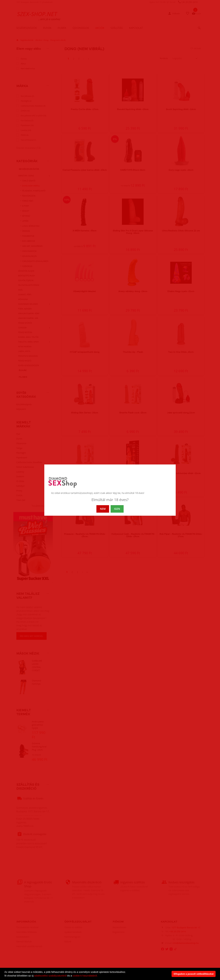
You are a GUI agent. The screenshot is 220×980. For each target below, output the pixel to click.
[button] (99, 976)
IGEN (117, 509)
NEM (103, 509)
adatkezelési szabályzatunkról (50, 976)
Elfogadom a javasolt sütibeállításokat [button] (194, 974)
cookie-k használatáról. (85, 976)
